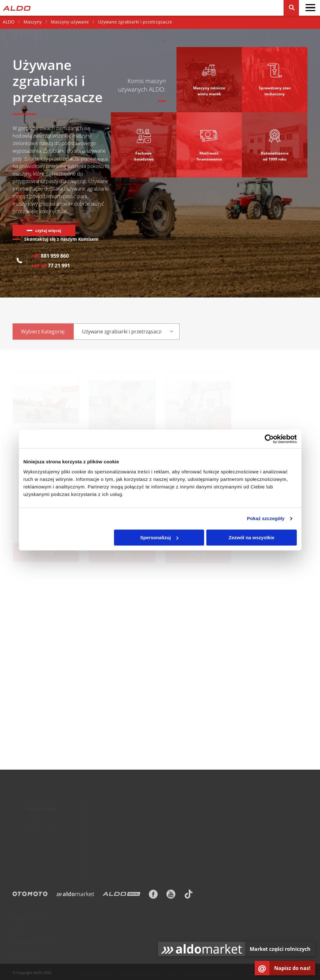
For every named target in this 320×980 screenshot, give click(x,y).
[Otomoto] (30, 896)
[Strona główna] (17, 8)
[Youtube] (171, 896)
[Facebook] (153, 896)
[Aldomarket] (75, 896)
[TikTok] (189, 896)
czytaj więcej (48, 230)
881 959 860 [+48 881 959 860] (50, 256)
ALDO (9, 22)
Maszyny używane (70, 22)
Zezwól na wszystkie (252, 537)
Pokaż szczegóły (266, 518)
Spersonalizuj (159, 537)
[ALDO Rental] (121, 896)
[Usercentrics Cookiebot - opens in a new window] (269, 439)
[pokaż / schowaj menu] (310, 8)
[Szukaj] (291, 8)
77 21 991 (51, 266)
